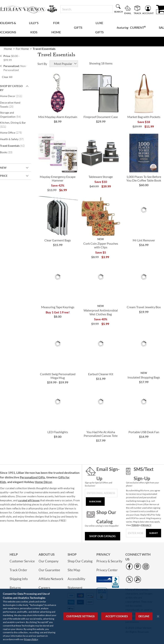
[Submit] (154, 533)
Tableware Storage (101, 177)
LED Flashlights (58, 432)
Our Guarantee (49, 570)
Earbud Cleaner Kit (101, 374)
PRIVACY (146, 525)
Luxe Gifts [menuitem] (99, 27)
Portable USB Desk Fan (144, 432)
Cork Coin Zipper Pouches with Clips (101, 245)
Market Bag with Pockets (144, 117)
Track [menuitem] (137, 13)
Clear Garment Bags (58, 240)
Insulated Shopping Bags (144, 377)
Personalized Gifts (32, 477)
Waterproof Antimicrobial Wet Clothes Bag (101, 312)
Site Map (74, 570)
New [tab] (3, 168)
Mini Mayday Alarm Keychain (58, 117)
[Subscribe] (95, 502)
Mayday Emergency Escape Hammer (58, 178)
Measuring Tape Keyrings (58, 307)
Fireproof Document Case (101, 117)
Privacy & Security (109, 561)
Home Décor (43, 482)
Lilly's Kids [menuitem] (34, 27)
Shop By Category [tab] (11, 88)
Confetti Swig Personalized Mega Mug (58, 376)
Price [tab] (4, 176)
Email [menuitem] (128, 13)
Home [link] (8, 49)
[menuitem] (131, 28)
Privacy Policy (31, 639)
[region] (82, 616)
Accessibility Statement (76, 583)
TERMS (135, 525)
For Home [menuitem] (56, 27)
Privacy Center (107, 570)
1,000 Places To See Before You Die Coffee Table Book (144, 178)
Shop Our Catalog (102, 536)
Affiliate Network (51, 579)
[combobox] (87, 9)
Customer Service (22, 561)
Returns (15, 588)
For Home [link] (22, 49)
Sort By (42, 64)
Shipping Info (19, 579)
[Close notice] (158, 616)
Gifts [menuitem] (78, 27)
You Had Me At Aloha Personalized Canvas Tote (101, 434)
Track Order (18, 570)
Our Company (49, 561)
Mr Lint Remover (144, 240)
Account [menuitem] (148, 13)
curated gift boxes (29, 500)
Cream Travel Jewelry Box (144, 307)
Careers (44, 588)
